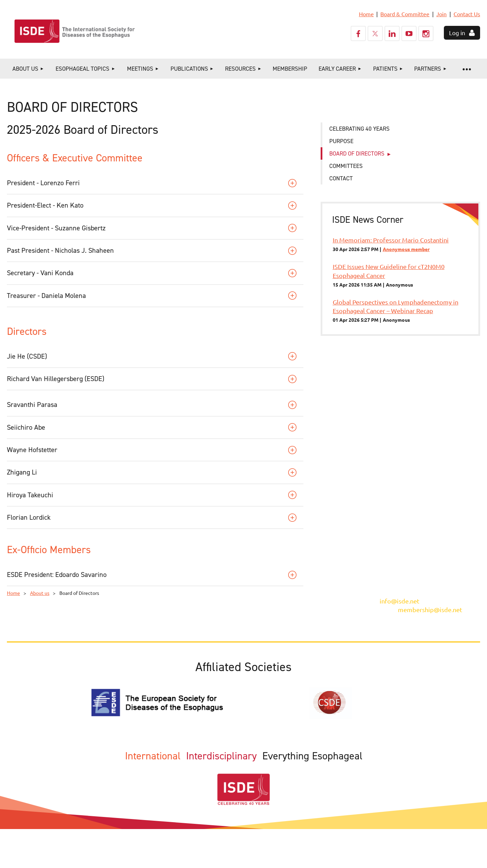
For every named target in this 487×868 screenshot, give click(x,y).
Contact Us (467, 14)
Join (441, 14)
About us (40, 593)
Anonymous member (406, 249)
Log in (457, 33)
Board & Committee (405, 14)
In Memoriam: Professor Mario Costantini (391, 240)
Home (366, 14)
